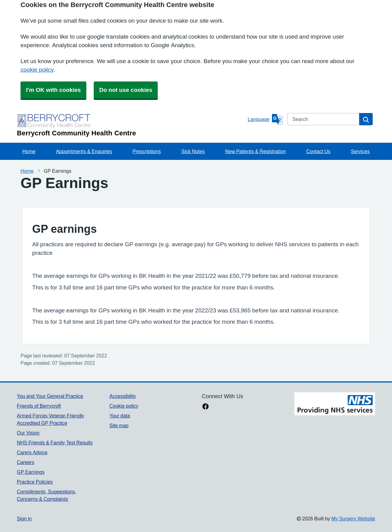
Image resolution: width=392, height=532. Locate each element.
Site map (119, 425)
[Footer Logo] (335, 409)
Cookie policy (124, 406)
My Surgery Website (353, 519)
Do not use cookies (126, 90)
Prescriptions (147, 151)
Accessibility (123, 396)
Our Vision (28, 433)
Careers (26, 462)
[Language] (265, 119)
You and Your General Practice (50, 396)
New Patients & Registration (255, 151)
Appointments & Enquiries (84, 151)
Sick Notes (193, 151)
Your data (120, 416)
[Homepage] (131, 125)
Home (29, 151)
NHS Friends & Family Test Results (55, 443)
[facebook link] (205, 407)
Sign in (24, 519)
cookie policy (37, 70)
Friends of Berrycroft (39, 406)
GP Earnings (31, 472)
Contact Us (318, 151)
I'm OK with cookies (53, 90)
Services (360, 151)
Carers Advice (32, 452)
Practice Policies (35, 482)
